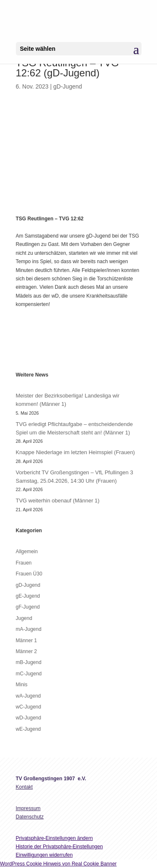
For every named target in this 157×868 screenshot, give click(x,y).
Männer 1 (27, 641)
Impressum (28, 808)
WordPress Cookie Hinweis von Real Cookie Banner (58, 864)
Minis (22, 685)
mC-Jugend (29, 674)
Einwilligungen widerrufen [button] (44, 855)
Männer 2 (27, 651)
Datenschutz (30, 817)
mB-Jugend (29, 662)
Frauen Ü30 (29, 574)
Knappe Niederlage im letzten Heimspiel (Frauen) (76, 452)
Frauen (24, 563)
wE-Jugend (28, 729)
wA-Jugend (28, 696)
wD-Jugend (29, 718)
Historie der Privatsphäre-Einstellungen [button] (59, 847)
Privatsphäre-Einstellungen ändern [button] (54, 838)
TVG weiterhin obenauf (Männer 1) (58, 501)
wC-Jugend (29, 707)
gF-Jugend (28, 607)
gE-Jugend (28, 596)
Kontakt (24, 787)
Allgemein (27, 552)
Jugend (24, 618)
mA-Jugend (29, 629)
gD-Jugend (68, 86)
